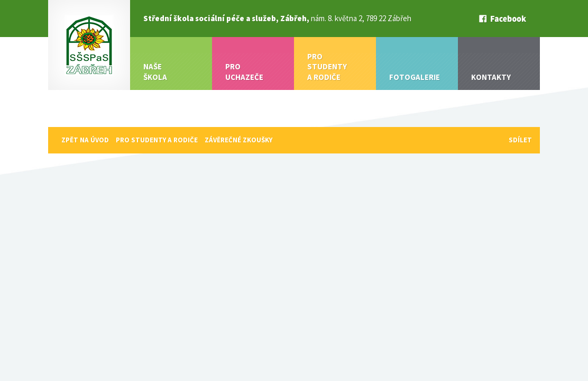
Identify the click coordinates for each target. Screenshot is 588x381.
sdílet (520, 140)
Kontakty (491, 77)
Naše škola (155, 72)
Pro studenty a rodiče (327, 67)
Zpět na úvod (85, 140)
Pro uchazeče (244, 72)
